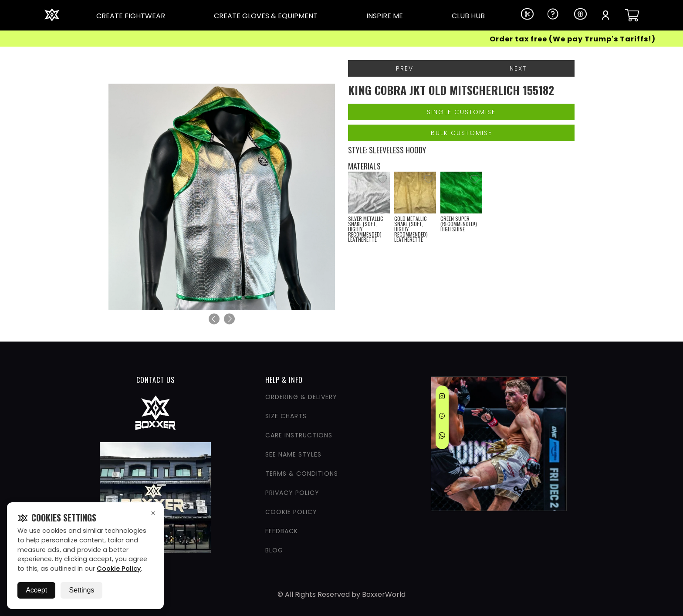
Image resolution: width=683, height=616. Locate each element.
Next (518, 68)
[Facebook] (442, 417)
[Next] (229, 319)
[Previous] (214, 319)
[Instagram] (442, 398)
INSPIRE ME (385, 16)
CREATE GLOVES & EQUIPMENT (266, 16)
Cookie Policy (119, 569)
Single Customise (461, 112)
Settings (81, 590)
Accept (36, 590)
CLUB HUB (468, 16)
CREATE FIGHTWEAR (131, 16)
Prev (405, 68)
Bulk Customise (462, 133)
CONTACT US (156, 380)
